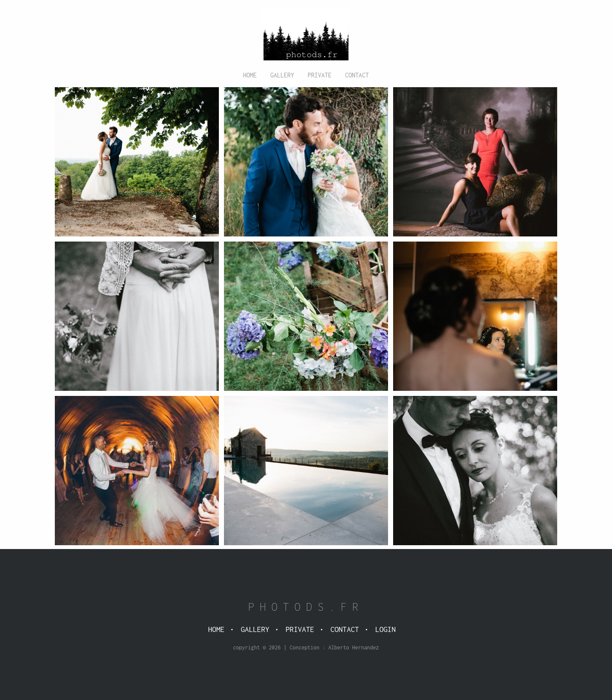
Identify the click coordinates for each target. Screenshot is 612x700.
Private (320, 75)
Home (250, 75)
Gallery (282, 75)
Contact (357, 75)
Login (385, 629)
